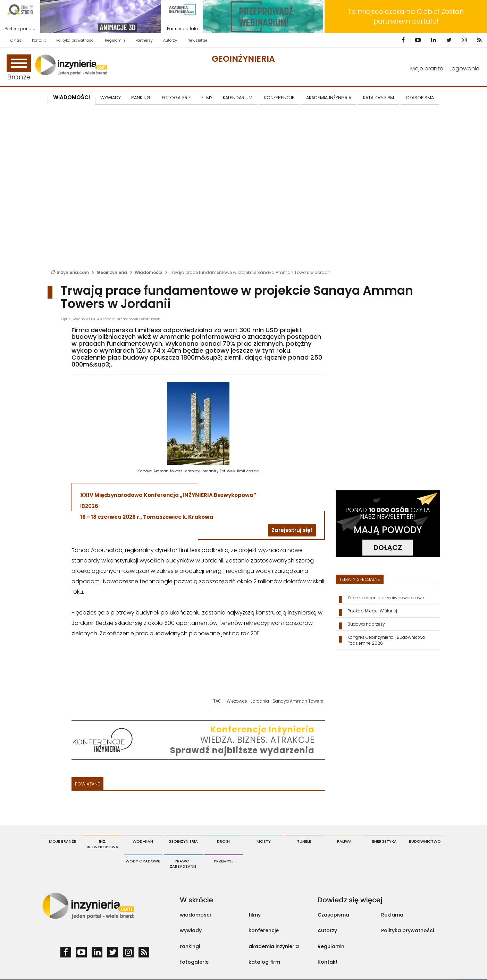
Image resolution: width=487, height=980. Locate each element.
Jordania (260, 701)
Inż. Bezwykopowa (103, 844)
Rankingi (141, 98)
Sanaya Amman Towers (298, 701)
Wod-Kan (143, 841)
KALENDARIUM (238, 98)
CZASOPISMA (420, 98)
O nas (16, 40)
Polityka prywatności (75, 40)
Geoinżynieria (243, 59)
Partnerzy (144, 40)
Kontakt (39, 40)
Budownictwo (425, 841)
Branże (19, 68)
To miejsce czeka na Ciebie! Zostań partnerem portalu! (406, 16)
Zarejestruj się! (292, 530)
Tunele (304, 841)
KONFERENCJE (279, 98)
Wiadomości (72, 97)
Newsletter (197, 40)
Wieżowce (237, 701)
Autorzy (170, 40)
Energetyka (384, 841)
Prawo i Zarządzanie (183, 864)
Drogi (223, 841)
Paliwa (344, 841)
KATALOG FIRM (379, 98)
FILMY (207, 98)
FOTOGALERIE (176, 98)
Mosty (264, 841)
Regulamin (115, 40)
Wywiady (111, 98)
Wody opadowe (143, 861)
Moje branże (427, 68)
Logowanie (464, 68)
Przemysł (224, 861)
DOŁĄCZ (388, 548)
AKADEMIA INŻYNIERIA (329, 98)
